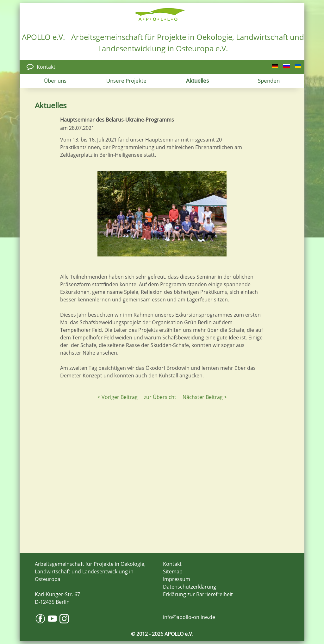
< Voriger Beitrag (118, 397)
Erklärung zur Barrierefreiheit (198, 594)
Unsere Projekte (126, 80)
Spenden (269, 80)
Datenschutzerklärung (190, 587)
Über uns (55, 80)
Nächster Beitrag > (205, 397)
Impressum (177, 579)
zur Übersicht (160, 397)
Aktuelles (197, 80)
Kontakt (46, 67)
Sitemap (173, 571)
